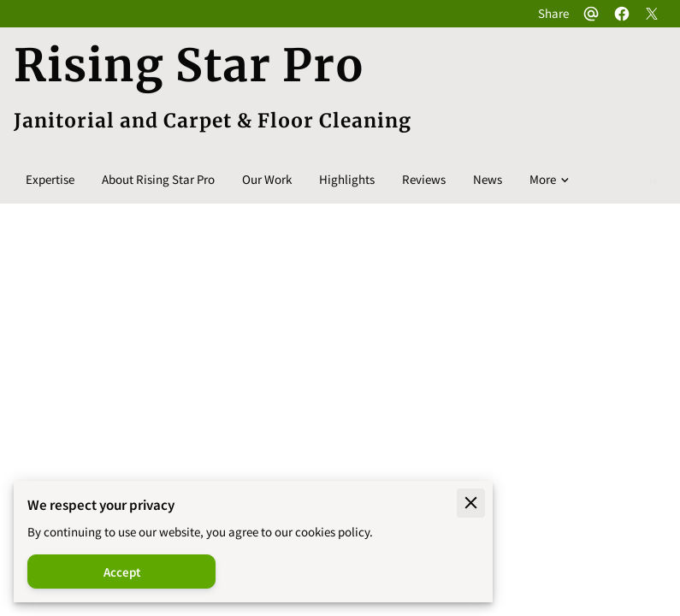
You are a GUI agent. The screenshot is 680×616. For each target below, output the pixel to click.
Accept (122, 572)
